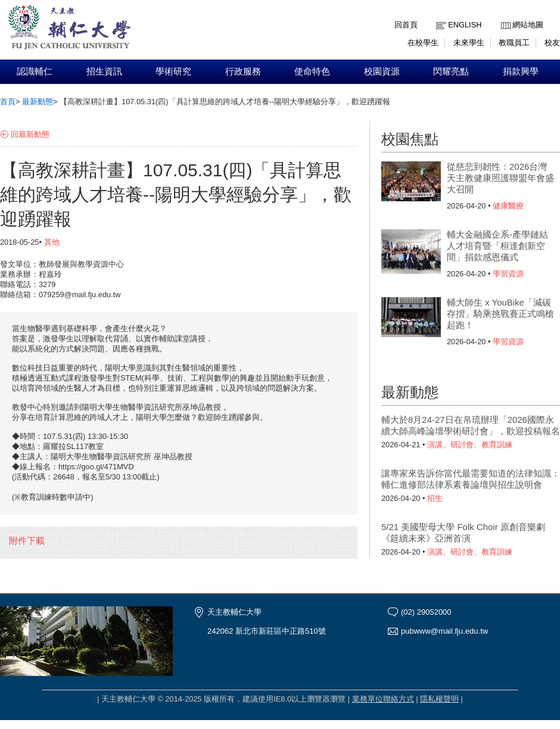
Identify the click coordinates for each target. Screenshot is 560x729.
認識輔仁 (35, 71)
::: (504, 16)
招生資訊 (104, 71)
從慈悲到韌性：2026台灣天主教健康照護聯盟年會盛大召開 (500, 178)
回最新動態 (30, 134)
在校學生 (423, 43)
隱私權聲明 (439, 699)
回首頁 (406, 25)
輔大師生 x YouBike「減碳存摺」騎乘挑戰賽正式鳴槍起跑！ (500, 314)
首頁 (8, 102)
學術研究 (173, 71)
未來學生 (469, 43)
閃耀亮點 (451, 71)
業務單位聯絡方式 (383, 699)
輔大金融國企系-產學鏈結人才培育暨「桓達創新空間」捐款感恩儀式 (497, 246)
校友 (552, 43)
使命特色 (312, 71)
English (465, 25)
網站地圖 (528, 25)
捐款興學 (521, 71)
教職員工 (514, 43)
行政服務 (243, 71)
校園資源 (382, 71)
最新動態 (38, 102)
